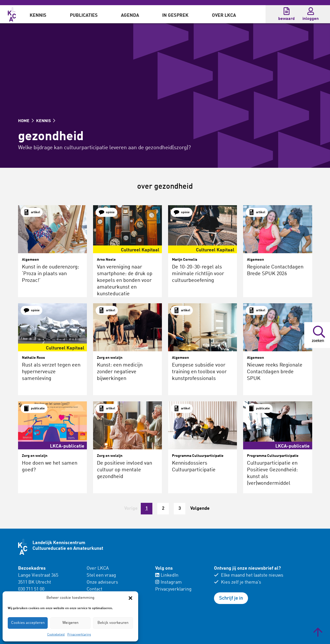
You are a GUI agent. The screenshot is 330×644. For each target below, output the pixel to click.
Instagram (168, 582)
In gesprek (175, 15)
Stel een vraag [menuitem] (101, 575)
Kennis (38, 15)
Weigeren (70, 623)
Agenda (130, 15)
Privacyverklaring (79, 635)
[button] (130, 598)
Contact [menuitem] (94, 589)
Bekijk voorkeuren (113, 623)
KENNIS (46, 121)
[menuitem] (38, 14)
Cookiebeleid (56, 635)
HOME (26, 121)
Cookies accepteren (28, 623)
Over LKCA (224, 15)
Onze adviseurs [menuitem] (102, 582)
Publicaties (84, 15)
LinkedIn (167, 575)
